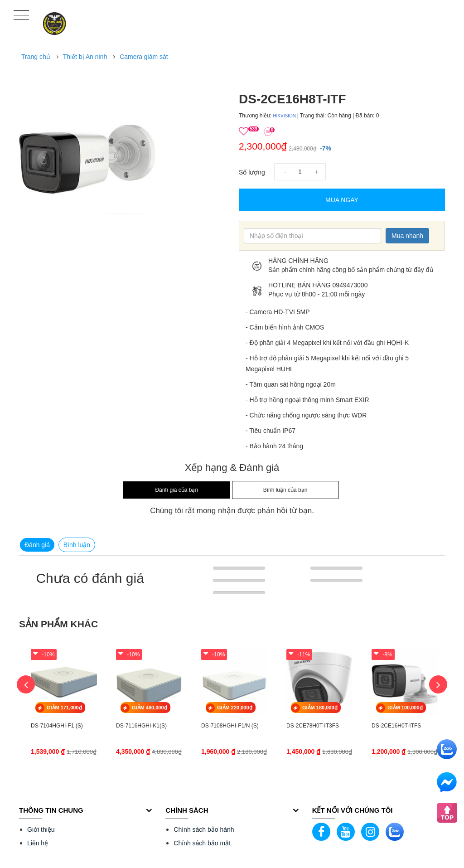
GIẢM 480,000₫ (150, 708)
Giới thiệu (41, 829)
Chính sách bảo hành (204, 829)
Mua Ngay (342, 200)
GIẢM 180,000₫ (320, 708)
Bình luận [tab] (77, 545)
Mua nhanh (407, 236)
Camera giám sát (144, 57)
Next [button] (438, 684)
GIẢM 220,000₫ (235, 708)
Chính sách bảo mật (202, 843)
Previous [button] (26, 684)
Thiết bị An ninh (85, 57)
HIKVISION (285, 116)
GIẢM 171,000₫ (64, 708)
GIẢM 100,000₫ (405, 708)
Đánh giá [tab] (37, 545)
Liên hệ (38, 843)
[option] (122, 147)
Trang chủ (36, 57)
